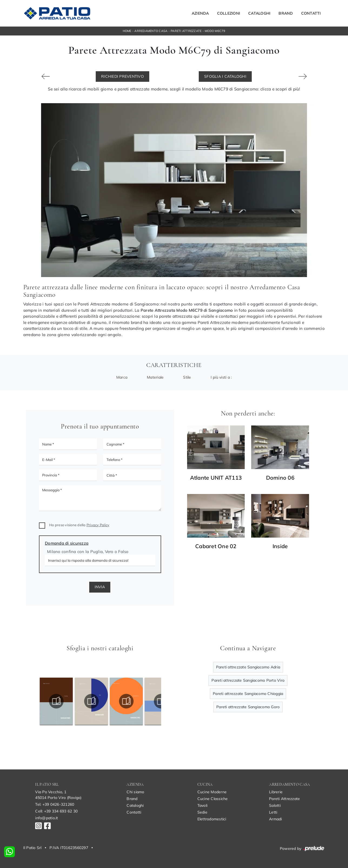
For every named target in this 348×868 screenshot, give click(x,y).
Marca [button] (122, 377)
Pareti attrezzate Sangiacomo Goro (248, 707)
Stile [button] (187, 377)
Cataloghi (259, 13)
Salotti (275, 805)
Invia (100, 587)
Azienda (200, 13)
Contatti (311, 13)
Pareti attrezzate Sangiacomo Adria (248, 667)
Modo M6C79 (215, 31)
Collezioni (229, 13)
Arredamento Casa (151, 31)
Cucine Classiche (213, 799)
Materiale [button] (155, 377)
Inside (280, 546)
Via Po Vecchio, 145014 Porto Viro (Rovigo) (58, 795)
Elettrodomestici (212, 819)
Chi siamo (135, 792)
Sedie (202, 812)
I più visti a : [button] (221, 377)
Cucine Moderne (212, 792)
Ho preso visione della (79, 525)
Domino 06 (280, 478)
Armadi (276, 819)
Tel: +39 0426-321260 (55, 804)
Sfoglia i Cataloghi (225, 76)
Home (127, 31)
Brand (286, 13)
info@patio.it (47, 818)
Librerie (276, 792)
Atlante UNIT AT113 (216, 478)
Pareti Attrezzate (186, 31)
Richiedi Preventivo (122, 76)
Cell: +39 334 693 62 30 (56, 811)
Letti (273, 812)
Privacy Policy (98, 525)
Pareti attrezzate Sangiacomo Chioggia (248, 694)
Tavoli (203, 805)
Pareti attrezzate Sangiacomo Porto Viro (248, 680)
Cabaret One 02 (216, 546)
